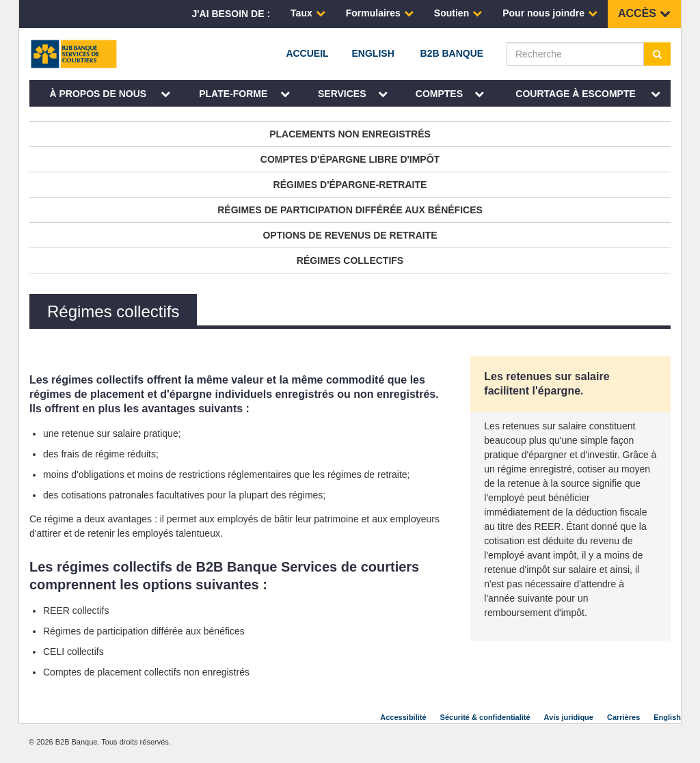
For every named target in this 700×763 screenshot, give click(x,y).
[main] (350, 398)
